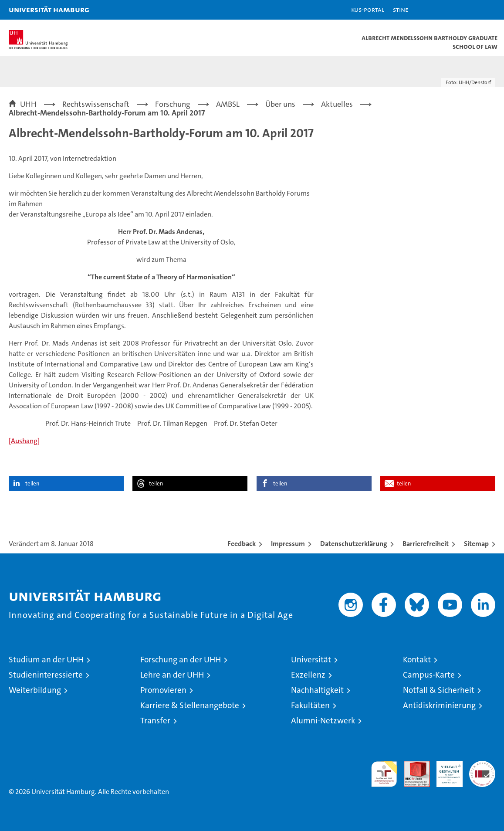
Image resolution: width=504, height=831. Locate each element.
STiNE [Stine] (401, 9)
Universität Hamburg (49, 9)
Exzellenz (308, 675)
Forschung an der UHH (181, 660)
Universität (311, 660)
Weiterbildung (35, 690)
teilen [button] (32, 483)
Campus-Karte (429, 675)
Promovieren (163, 690)
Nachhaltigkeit (317, 690)
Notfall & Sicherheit (439, 690)
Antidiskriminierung (439, 705)
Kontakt (417, 660)
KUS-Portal (368, 9)
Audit (412, 765)
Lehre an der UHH (172, 675)
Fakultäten (310, 705)
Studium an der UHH (46, 660)
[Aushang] (24, 441)
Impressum (288, 544)
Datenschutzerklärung (354, 544)
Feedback (242, 544)
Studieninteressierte (46, 675)
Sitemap (476, 544)
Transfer (155, 721)
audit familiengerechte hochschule (384, 774)
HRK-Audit (445, 770)
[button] (470, 10)
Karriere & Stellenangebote (190, 705)
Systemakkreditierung (482, 765)
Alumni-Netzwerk (323, 721)
